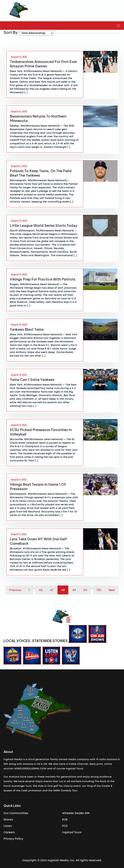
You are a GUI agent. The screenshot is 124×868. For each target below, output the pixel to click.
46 (41, 590)
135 (99, 590)
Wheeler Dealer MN (76, 813)
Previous (15, 590)
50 (85, 590)
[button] (118, 26)
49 (74, 590)
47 (52, 590)
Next (112, 590)
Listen (8, 826)
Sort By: (11, 32)
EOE (65, 820)
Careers (9, 832)
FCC (65, 826)
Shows (8, 820)
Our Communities (16, 813)
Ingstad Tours (72, 832)
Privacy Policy (13, 839)
